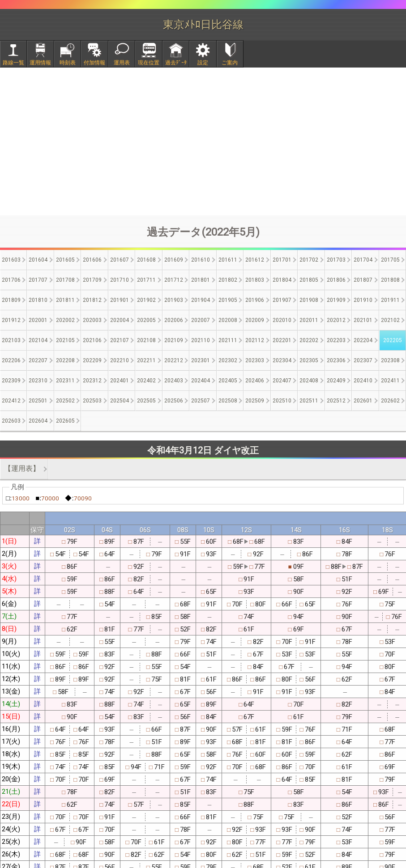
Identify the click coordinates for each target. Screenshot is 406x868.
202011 (309, 320)
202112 (255, 340)
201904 (201, 300)
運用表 (122, 63)
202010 (282, 320)
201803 (255, 280)
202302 (228, 360)
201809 (11, 300)
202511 (309, 401)
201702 (309, 260)
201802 (228, 280)
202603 (11, 421)
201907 (282, 300)
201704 (363, 260)
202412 (11, 401)
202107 (120, 340)
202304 (282, 360)
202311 (65, 381)
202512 (336, 401)
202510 (282, 401)
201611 (228, 260)
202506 (174, 401)
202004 (120, 320)
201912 (11, 320)
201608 (146, 260)
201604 (38, 260)
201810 (38, 300)
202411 (390, 381)
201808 (390, 280)
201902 (146, 300)
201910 (363, 300)
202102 (390, 320)
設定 (203, 63)
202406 (255, 381)
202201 (282, 340)
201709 (92, 280)
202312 (92, 381)
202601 (363, 401)
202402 (146, 381)
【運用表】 (22, 468)
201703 (336, 260)
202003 (92, 320)
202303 (255, 360)
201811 (65, 300)
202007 (201, 320)
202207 (38, 360)
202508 (228, 401)
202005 (146, 320)
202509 (255, 401)
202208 (65, 360)
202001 (38, 320)
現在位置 (149, 63)
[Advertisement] (203, 141)
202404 (201, 381)
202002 (65, 320)
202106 (92, 340)
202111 (228, 340)
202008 (228, 320)
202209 (92, 360)
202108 (146, 340)
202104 (38, 340)
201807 (363, 280)
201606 (92, 260)
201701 (282, 260)
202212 (174, 360)
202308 (390, 360)
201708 (65, 280)
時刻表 (68, 63)
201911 (390, 300)
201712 (174, 280)
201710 (120, 280)
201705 (390, 260)
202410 (363, 381)
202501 (38, 401)
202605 (65, 421)
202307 (363, 360)
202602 (390, 401)
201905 (228, 300)
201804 (282, 280)
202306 (336, 360)
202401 (120, 381)
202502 (65, 401)
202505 (146, 401)
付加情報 (94, 63)
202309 (11, 381)
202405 (228, 381)
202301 (201, 360)
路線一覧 (13, 63)
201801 (201, 280)
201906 (255, 300)
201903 (174, 300)
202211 (146, 360)
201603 (11, 260)
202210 (120, 360)
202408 (309, 381)
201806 (336, 280)
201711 (146, 280)
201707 (38, 280)
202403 (174, 381)
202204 (363, 340)
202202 (309, 340)
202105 (65, 340)
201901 (120, 300)
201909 (336, 300)
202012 (336, 320)
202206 (11, 360)
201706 (11, 280)
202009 (255, 320)
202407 (282, 381)
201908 (309, 300)
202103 (11, 340)
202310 (38, 381)
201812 (92, 300)
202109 (174, 340)
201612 (255, 260)
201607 (120, 260)
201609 (174, 260)
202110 (201, 340)
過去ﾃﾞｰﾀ (176, 63)
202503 (92, 401)
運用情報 (40, 63)
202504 (120, 401)
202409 (336, 381)
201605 (65, 260)
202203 (336, 340)
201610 (201, 260)
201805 (309, 280)
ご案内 (230, 63)
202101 (363, 320)
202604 (38, 421)
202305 (309, 360)
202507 (201, 401)
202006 (174, 320)
